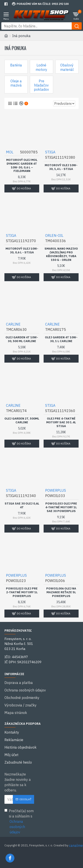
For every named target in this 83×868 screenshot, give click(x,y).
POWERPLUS (56, 490)
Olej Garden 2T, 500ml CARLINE (22, 421)
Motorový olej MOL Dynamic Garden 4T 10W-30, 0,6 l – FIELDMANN (22, 166)
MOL (10, 152)
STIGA (50, 152)
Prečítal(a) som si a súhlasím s (19, 822)
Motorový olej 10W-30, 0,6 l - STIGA (22, 251)
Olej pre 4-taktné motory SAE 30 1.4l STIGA (61, 422)
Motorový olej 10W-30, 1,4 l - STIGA (61, 167)
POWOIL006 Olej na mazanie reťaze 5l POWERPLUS (61, 592)
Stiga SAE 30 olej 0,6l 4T (22, 506)
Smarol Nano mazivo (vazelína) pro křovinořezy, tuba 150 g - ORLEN (61, 254)
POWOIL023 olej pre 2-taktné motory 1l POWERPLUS (22, 592)
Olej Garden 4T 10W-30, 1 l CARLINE (61, 339)
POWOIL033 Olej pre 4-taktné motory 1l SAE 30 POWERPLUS (61, 507)
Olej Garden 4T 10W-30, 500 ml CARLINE (22, 339)
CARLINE (13, 324)
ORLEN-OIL (54, 235)
